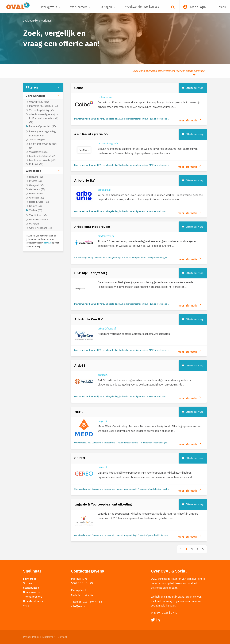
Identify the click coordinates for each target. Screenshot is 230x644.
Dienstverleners (33, 601)
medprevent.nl (106, 236)
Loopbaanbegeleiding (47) (42, 156)
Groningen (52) (37, 198)
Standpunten (31, 588)
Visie (26, 606)
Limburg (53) (35, 206)
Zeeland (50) (36, 210)
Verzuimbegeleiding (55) (41, 110)
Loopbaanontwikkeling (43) (43, 160)
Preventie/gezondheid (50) (42, 126)
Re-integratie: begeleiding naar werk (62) (42, 133)
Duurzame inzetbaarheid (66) (44, 106)
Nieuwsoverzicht (33, 592)
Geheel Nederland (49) (40, 228)
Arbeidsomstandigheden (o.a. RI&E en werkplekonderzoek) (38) (44, 118)
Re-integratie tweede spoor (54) (43, 146)
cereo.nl (102, 467)
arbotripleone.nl (107, 329)
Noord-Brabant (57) (39, 202)
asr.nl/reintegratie (108, 143)
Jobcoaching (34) (38, 140)
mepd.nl (102, 421)
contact (48, 243)
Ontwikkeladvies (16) (40, 102)
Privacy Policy (31, 637)
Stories (28, 583)
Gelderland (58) (37, 189)
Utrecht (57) (35, 224)
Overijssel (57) (36, 185)
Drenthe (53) (35, 181)
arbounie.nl (104, 190)
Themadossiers (33, 597)
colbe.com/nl (105, 97)
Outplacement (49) (39, 152)
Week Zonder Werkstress (142, 7)
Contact (62, 637)
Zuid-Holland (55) (38, 215)
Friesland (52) (36, 177)
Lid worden (30, 579)
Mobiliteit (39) (36, 164)
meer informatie (190, 120)
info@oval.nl (79, 606)
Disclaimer (48, 637)
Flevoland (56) (36, 194)
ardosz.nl (103, 375)
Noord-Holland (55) (39, 220)
